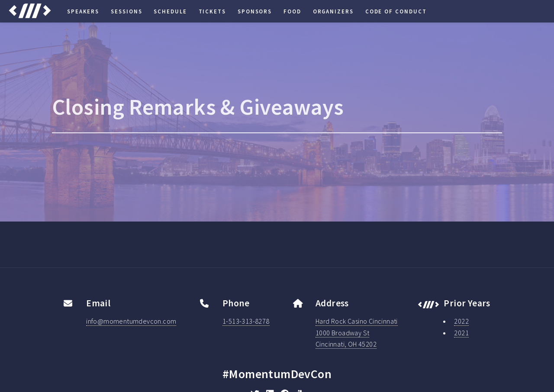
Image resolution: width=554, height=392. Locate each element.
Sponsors (255, 11)
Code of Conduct (396, 11)
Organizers (333, 11)
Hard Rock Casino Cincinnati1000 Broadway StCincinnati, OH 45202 (357, 333)
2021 (461, 333)
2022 (461, 321)
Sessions (126, 11)
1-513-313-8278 (246, 321)
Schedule (170, 11)
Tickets (212, 11)
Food (292, 11)
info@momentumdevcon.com (131, 321)
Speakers (83, 11)
